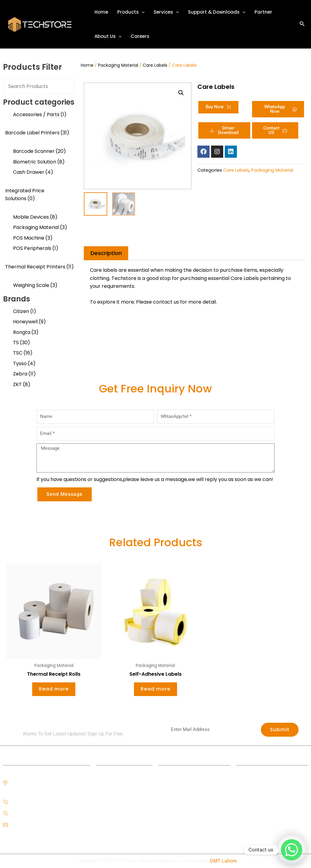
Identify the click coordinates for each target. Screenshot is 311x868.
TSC (23, 353)
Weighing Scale (35, 285)
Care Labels (155, 65)
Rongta (26, 332)
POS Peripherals (36, 248)
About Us (108, 36)
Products (131, 12)
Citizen (25, 311)
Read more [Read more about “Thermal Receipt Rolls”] (54, 689)
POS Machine (33, 238)
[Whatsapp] (292, 850)
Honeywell (29, 322)
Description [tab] (106, 253)
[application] (142, 12)
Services (166, 12)
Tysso (24, 363)
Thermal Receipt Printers (39, 267)
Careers (140, 36)
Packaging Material (40, 227)
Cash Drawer (33, 172)
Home (101, 12)
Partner (263, 12)
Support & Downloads (217, 12)
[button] (302, 24)
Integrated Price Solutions (25, 195)
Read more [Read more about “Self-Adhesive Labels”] (155, 689)
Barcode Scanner (39, 151)
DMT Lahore (223, 861)
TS (22, 343)
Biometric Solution (39, 162)
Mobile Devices (35, 217)
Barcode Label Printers (37, 133)
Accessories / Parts (40, 114)
